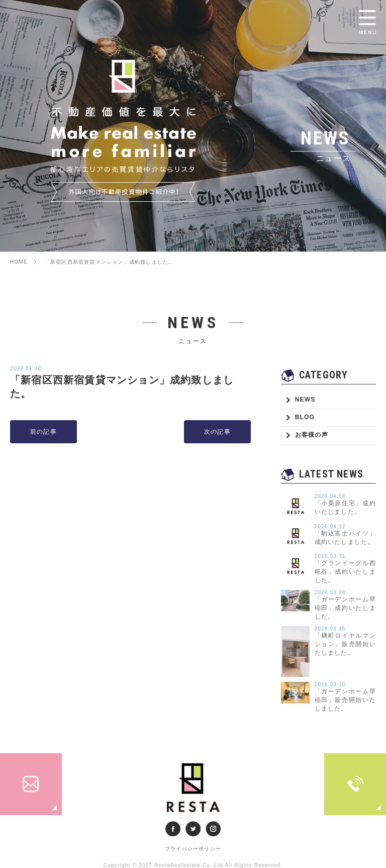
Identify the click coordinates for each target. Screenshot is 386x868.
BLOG (305, 417)
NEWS (305, 400)
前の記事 (43, 432)
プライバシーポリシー (193, 849)
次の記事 (217, 432)
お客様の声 (312, 435)
